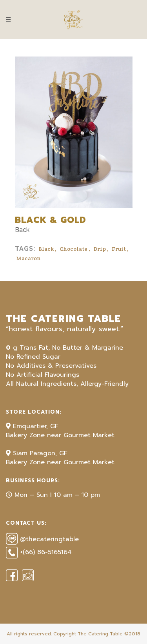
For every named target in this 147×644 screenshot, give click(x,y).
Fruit (119, 249)
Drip (100, 249)
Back (22, 230)
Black (46, 249)
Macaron (28, 258)
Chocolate (73, 249)
